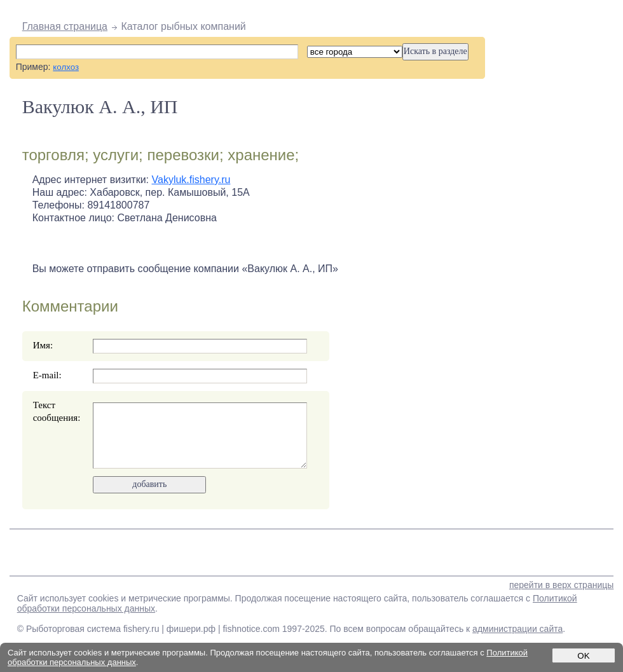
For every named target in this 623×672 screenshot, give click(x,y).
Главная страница (65, 26)
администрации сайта (517, 629)
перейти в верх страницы (561, 585)
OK (583, 656)
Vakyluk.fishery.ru (191, 180)
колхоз (66, 67)
